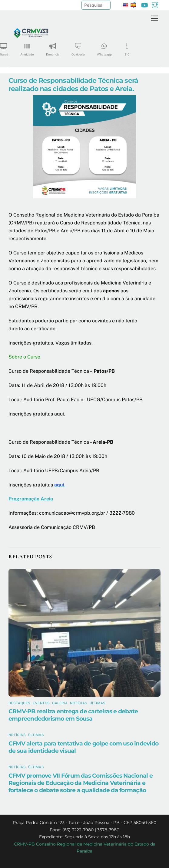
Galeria (60, 703)
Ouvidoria (78, 47)
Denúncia (53, 47)
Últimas (98, 703)
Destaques (20, 703)
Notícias (79, 703)
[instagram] (155, 4)
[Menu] (154, 19)
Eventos (41, 703)
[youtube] (144, 4)
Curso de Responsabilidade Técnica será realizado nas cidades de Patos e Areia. (73, 84)
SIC (127, 47)
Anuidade (27, 47)
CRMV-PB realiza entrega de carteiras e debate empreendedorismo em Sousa (73, 715)
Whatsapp (104, 47)
